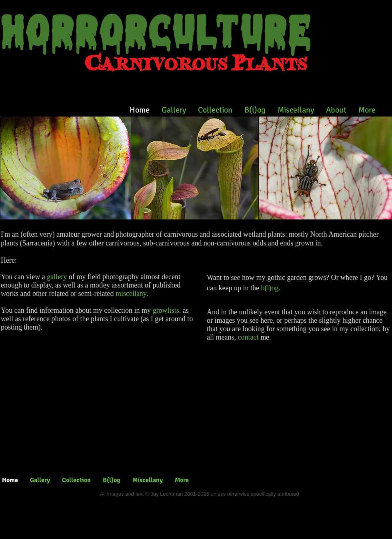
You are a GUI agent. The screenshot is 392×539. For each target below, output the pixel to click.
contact (248, 337)
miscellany (131, 294)
